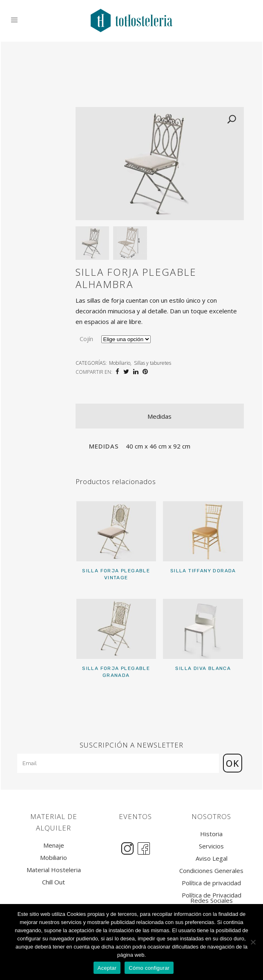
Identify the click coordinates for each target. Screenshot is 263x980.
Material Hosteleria (54, 870)
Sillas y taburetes (153, 363)
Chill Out (53, 882)
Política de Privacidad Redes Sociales (212, 898)
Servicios (211, 846)
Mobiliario (120, 363)
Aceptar (107, 968)
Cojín (86, 339)
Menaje (54, 845)
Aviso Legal (212, 858)
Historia (211, 834)
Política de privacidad (211, 883)
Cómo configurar (149, 968)
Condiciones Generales (211, 871)
